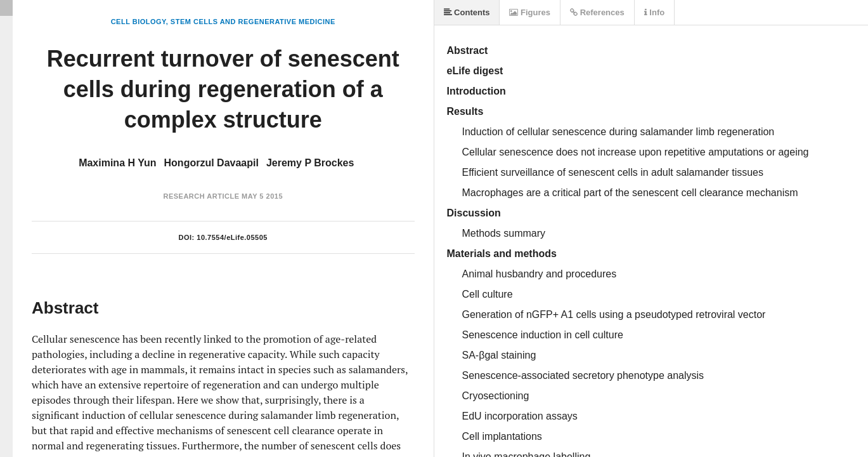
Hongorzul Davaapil (211, 163)
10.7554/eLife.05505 (232, 237)
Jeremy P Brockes (310, 163)
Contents (467, 12)
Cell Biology (139, 22)
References (597, 12)
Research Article (201, 196)
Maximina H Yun (117, 163)
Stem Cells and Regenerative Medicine (253, 22)
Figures (530, 12)
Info (654, 12)
